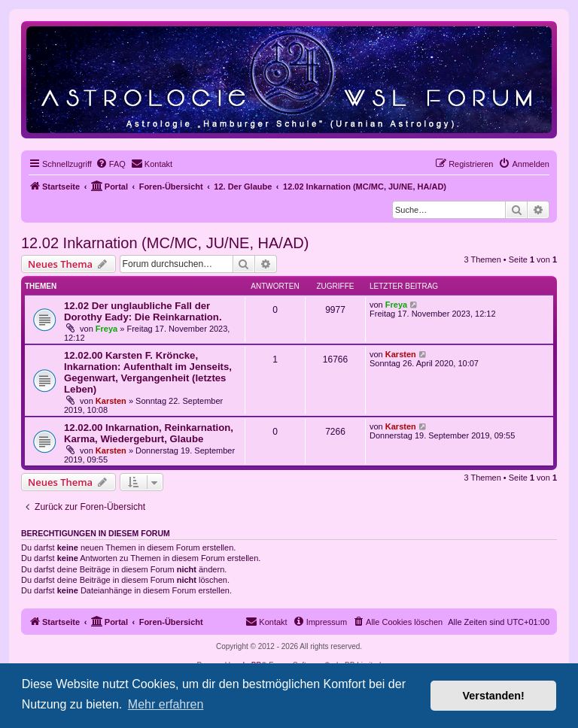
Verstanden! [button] (494, 696)
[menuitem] (111, 164)
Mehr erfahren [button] (166, 704)
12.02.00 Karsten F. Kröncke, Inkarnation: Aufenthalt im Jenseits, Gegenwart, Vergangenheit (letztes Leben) (148, 372)
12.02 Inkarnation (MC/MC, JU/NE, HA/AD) (165, 243)
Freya (106, 329)
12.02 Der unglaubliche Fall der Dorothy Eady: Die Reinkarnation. (143, 311)
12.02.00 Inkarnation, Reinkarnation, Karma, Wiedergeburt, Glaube (149, 433)
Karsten (111, 401)
